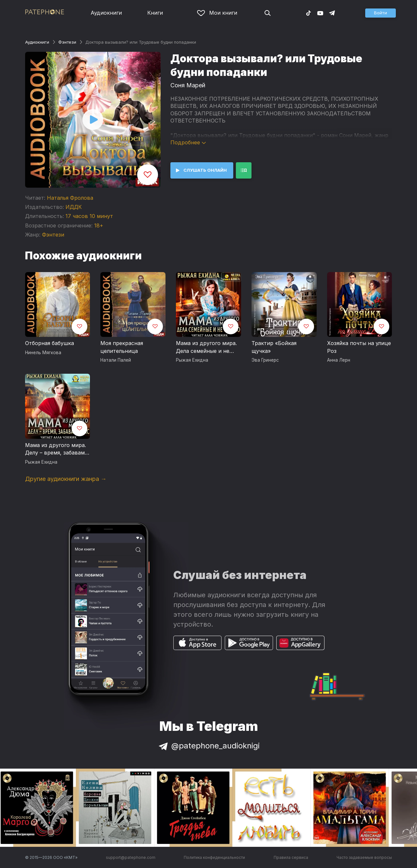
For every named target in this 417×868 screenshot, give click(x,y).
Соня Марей (188, 85)
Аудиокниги (106, 13)
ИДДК (74, 207)
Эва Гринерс (265, 360)
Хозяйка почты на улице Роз (359, 347)
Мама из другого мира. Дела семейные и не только (206, 347)
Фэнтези (67, 42)
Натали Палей (116, 360)
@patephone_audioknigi (208, 746)
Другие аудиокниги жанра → (66, 479)
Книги (155, 13)
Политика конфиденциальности (214, 857)
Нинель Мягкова (43, 353)
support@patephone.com (131, 857)
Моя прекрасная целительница (122, 347)
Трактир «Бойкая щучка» (274, 347)
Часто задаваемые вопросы (364, 857)
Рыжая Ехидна (192, 360)
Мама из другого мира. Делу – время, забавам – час (57, 449)
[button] (381, 13)
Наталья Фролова (70, 198)
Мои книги (217, 13)
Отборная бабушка (50, 343)
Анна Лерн (339, 360)
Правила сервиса (291, 857)
